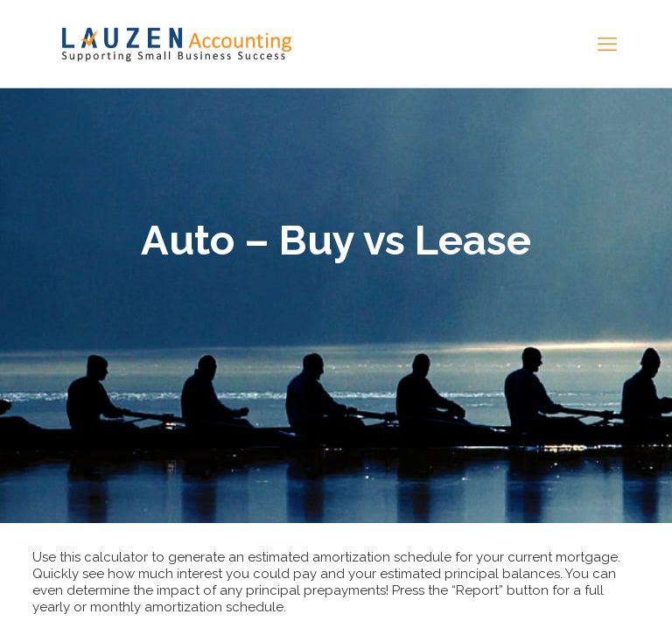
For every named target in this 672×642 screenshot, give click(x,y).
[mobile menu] (607, 44)
